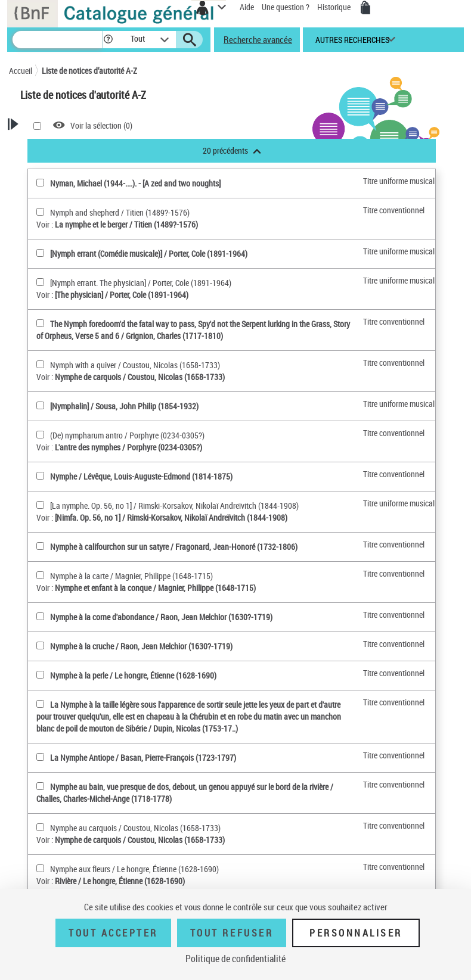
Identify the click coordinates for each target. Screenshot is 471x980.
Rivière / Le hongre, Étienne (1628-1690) (120, 881)
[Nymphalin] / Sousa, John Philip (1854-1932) (124, 406)
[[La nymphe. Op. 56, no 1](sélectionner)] (40, 505)
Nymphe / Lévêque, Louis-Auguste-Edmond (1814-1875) (141, 476)
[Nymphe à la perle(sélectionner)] (40, 675)
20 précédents (232, 150)
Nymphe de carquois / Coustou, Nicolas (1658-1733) (140, 377)
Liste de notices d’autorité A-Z (89, 71)
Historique (335, 7)
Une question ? (286, 7)
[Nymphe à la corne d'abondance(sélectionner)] (40, 616)
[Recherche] (57, 40)
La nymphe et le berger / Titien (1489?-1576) (126, 224)
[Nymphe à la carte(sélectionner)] (40, 575)
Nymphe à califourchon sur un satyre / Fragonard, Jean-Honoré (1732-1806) (174, 547)
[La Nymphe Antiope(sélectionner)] (40, 757)
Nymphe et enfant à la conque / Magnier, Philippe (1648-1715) (155, 588)
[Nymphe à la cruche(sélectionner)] (40, 645)
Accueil (21, 71)
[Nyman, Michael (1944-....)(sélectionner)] (40, 183)
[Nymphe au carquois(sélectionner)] (40, 827)
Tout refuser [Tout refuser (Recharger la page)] (232, 933)
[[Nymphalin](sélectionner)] (40, 405)
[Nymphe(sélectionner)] (40, 476)
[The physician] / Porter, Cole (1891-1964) (122, 295)
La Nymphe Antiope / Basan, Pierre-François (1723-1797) (143, 757)
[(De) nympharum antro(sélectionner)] (40, 435)
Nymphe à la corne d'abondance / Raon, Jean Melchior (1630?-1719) (161, 617)
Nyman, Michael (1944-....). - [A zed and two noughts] (135, 183)
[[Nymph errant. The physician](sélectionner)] (40, 282)
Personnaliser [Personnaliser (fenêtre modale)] (356, 933)
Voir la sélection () (101, 125)
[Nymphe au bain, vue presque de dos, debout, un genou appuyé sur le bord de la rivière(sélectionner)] (40, 786)
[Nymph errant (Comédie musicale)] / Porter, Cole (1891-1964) (149, 253)
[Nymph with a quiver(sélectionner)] (40, 364)
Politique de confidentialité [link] (235, 959)
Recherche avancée (258, 39)
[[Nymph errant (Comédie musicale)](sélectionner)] (40, 253)
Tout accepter (113, 933)
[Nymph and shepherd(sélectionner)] (40, 212)
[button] (110, 40)
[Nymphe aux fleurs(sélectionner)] (40, 868)
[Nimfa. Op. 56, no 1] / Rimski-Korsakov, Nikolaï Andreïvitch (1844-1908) (171, 517)
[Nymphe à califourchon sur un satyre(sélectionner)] (40, 546)
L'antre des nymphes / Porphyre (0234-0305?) (128, 447)
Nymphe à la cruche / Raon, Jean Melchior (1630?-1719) (141, 646)
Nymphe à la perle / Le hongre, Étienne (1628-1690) (133, 675)
